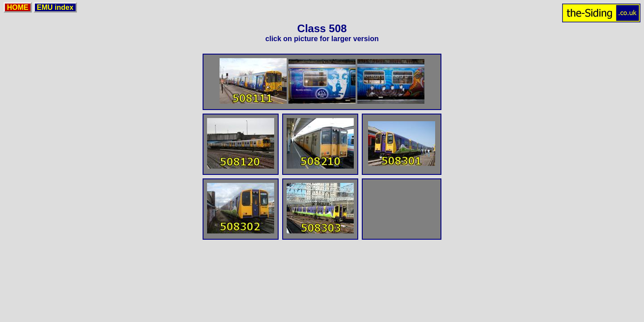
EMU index (55, 7)
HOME (18, 7)
